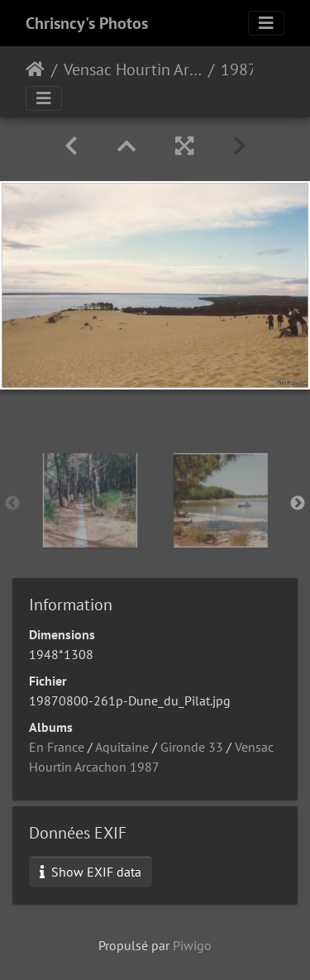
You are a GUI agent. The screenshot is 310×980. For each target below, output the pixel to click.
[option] (90, 500)
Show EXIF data (91, 872)
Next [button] (298, 504)
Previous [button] (12, 504)
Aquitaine (122, 747)
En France (57, 747)
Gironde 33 (192, 747)
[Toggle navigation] (266, 23)
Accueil (35, 69)
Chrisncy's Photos (87, 23)
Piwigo (192, 945)
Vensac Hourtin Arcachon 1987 (133, 69)
